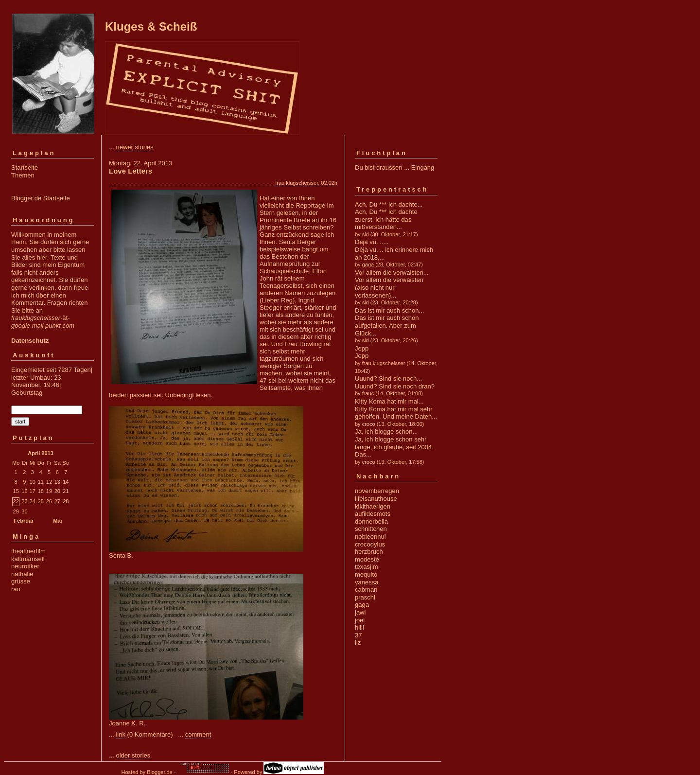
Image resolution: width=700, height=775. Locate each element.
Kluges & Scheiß (151, 26)
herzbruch (369, 552)
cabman (366, 590)
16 (24, 491)
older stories (133, 755)
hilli (359, 627)
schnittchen (371, 529)
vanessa (367, 582)
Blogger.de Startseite (41, 198)
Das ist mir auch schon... (389, 310)
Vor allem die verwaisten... (392, 273)
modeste (367, 559)
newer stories (134, 147)
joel (360, 620)
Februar (24, 521)
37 (358, 635)
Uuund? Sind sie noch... (388, 379)
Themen (23, 175)
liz (358, 643)
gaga (362, 605)
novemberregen (377, 491)
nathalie (22, 574)
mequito (366, 574)
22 (16, 501)
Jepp (362, 348)
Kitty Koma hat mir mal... (389, 401)
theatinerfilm (28, 551)
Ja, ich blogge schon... (386, 432)
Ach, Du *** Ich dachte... (389, 204)
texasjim (367, 567)
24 (33, 501)
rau (16, 589)
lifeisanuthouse (376, 499)
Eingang (423, 167)
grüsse (21, 581)
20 (57, 491)
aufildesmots (373, 514)
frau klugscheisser (297, 183)
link (121, 734)
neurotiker (25, 566)
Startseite (25, 167)
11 (41, 482)
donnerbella (371, 521)
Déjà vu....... (372, 242)
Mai (57, 521)
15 (16, 491)
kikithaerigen (373, 506)
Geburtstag (27, 393)
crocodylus (370, 544)
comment (198, 734)
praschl (365, 597)
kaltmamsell (28, 559)
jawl (360, 612)
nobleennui (370, 537)
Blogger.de (160, 772)
